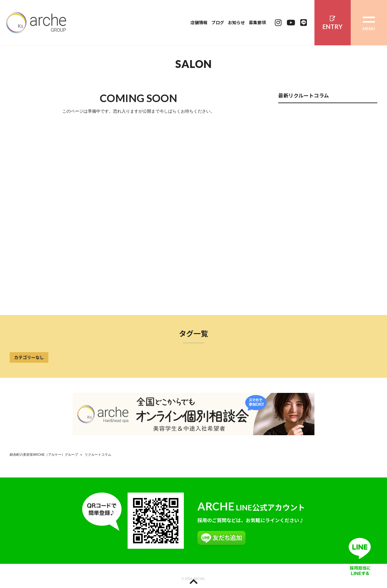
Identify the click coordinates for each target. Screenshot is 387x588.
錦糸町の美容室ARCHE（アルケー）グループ (44, 455)
